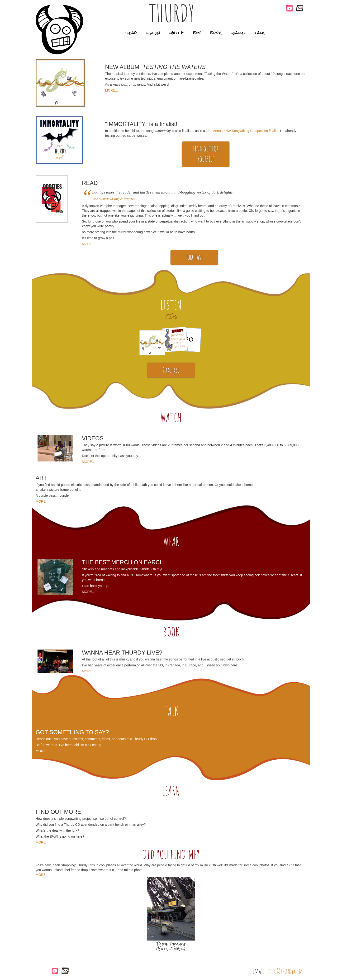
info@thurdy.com (285, 971)
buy (197, 33)
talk (259, 33)
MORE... (112, 90)
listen (153, 33)
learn (238, 33)
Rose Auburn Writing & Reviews (113, 199)
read (131, 33)
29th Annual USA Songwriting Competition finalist (242, 131)
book (216, 33)
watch (177, 33)
